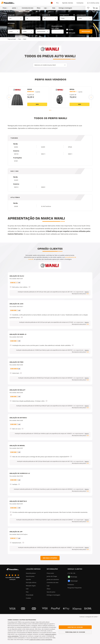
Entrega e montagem (65, 8)
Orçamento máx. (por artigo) (57, 27)
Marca (10, 28)
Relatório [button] (87, 292)
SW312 (16, 187)
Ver (37, 104)
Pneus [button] (6, 8)
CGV (27, 589)
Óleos (39, 8)
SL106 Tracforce (46, 206)
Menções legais (31, 586)
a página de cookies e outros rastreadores (41, 640)
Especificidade (40, 28)
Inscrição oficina (31, 582)
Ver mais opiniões (50, 558)
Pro (57, 3)
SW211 (43, 154)
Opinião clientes (68, 3)
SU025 (16, 180)
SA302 (16, 147)
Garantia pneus (31, 573)
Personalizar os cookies (75, 632)
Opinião (28, 579)
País (27, 592)
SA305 (43, 147)
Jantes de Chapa (52, 576)
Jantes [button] (15, 8)
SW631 (43, 187)
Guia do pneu (30, 576)
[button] (78, 292)
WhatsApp (72, 577)
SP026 (70, 147)
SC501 (16, 161)
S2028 (16, 206)
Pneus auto (50, 573)
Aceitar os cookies (75, 627)
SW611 (70, 154)
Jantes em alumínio (53, 579)
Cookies (28, 598)
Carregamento (67, 15)
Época (24, 28)
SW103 (16, 154)
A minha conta (93, 3)
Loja (46, 8)
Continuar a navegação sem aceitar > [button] (89, 617)
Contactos (80, 3)
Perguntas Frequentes (75, 588)
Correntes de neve (27, 8)
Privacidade (30, 595)
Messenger (73, 581)
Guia (54, 8)
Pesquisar (86, 31)
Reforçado (72, 33)
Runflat (71, 30)
